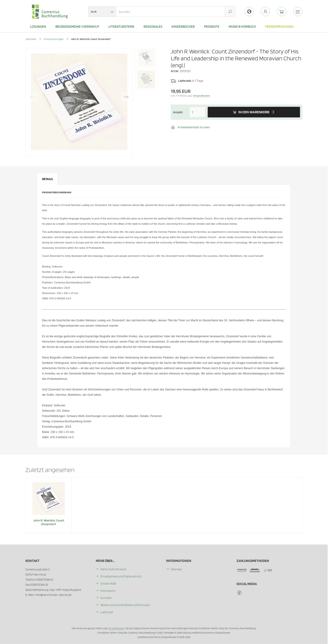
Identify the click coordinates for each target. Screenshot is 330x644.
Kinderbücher (183, 27)
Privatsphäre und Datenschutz (121, 576)
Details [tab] (47, 179)
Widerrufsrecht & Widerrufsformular (125, 605)
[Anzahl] (197, 112)
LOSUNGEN (38, 27)
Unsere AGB (108, 583)
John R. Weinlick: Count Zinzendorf (49, 522)
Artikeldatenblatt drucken (194, 127)
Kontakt (106, 598)
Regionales (153, 27)
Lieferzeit (107, 612)
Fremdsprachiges (279, 27)
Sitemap (176, 569)
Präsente (212, 27)
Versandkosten (201, 96)
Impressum (108, 591)
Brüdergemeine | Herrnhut (77, 27)
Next (126, 97)
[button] (102, 12)
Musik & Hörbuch (242, 27)
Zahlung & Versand (113, 569)
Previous (33, 97)
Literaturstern (121, 27)
